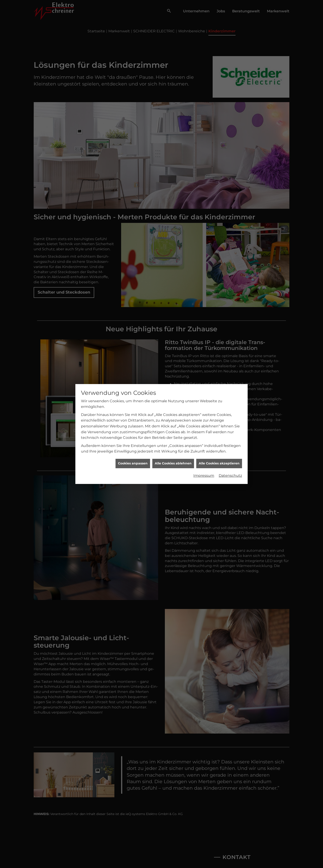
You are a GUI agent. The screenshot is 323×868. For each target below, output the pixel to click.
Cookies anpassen (133, 444)
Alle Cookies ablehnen (173, 444)
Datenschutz (230, 456)
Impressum (204, 456)
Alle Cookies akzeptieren (219, 444)
